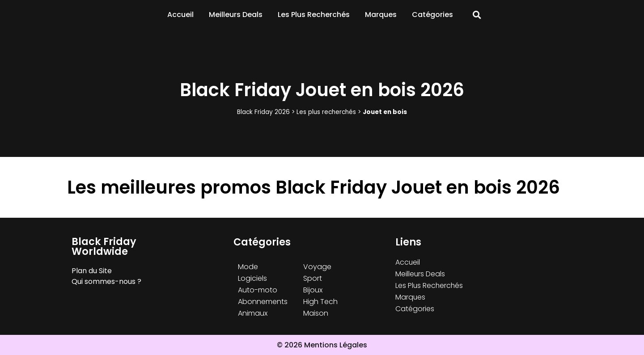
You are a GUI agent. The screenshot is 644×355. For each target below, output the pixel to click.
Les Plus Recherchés (314, 15)
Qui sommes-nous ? (106, 281)
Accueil (180, 15)
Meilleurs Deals (236, 15)
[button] (477, 15)
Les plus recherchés (326, 112)
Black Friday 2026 (263, 112)
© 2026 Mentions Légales (322, 345)
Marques (381, 15)
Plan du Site (92, 271)
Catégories (432, 15)
